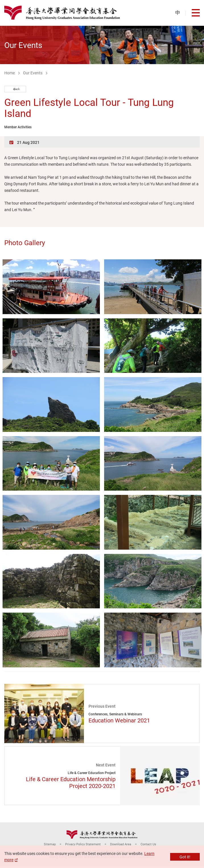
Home (10, 73)
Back (22, 90)
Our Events (33, 73)
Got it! (185, 857)
